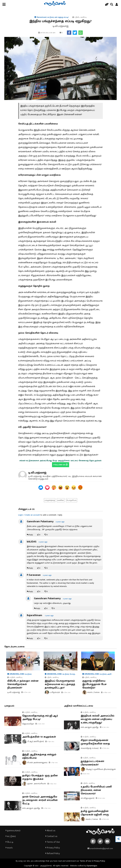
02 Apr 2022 (46, 808)
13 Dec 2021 (66, 692)
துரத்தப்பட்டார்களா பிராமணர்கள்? (92, 763)
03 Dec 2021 (26, 692)
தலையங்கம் (13, 831)
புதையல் (9, 706)
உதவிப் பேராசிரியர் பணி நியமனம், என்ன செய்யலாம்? (96, 790)
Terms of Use (53, 842)
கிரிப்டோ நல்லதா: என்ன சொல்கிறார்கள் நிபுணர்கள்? (23, 684)
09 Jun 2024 (100, 798)
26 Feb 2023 (104, 819)
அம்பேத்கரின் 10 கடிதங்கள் (39, 737)
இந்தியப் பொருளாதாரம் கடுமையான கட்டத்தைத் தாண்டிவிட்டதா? (60, 684)
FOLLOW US (61, 465)
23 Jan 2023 (40, 724)
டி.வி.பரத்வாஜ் (37, 473)
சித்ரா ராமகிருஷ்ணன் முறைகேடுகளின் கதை (95, 742)
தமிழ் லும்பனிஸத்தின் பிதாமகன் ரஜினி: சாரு (95, 813)
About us (50, 831)
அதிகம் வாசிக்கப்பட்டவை (78, 706)
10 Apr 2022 (52, 784)
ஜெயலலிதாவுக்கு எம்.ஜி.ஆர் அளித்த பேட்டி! (40, 718)
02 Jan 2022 (105, 727)
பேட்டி (10, 842)
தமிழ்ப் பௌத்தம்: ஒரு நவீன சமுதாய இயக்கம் (40, 777)
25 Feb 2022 (105, 748)
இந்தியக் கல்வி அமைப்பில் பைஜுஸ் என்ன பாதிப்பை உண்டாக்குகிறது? (97, 719)
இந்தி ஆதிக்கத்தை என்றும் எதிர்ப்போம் (39, 756)
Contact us (51, 836)
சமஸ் (9, 848)
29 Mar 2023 (106, 692)
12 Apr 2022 (53, 763)
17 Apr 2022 (50, 742)
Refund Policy (53, 853)
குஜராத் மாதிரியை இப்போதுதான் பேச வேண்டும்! (94, 684)
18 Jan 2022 (85, 774)
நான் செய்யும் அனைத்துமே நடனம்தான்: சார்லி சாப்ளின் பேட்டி (40, 800)
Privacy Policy (53, 848)
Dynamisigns (92, 866)
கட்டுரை (11, 836)
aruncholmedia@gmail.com (100, 848)
